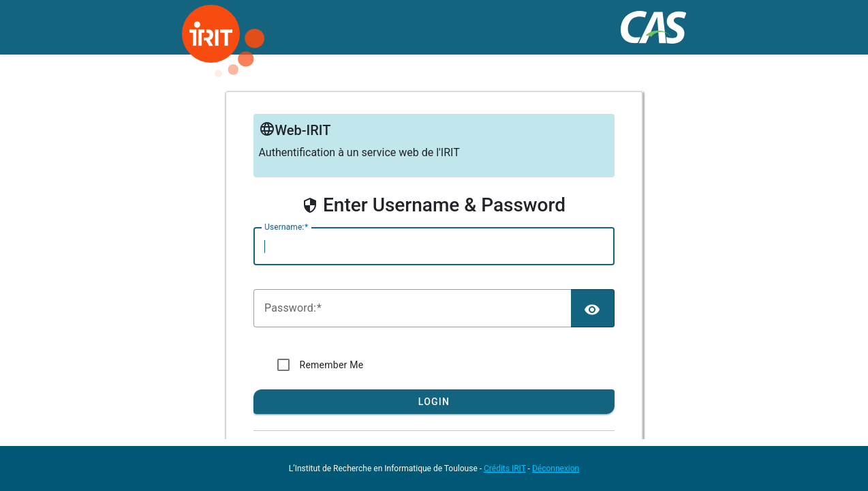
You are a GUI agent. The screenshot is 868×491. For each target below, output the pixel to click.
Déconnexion (556, 468)
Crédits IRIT (505, 468)
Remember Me (332, 365)
